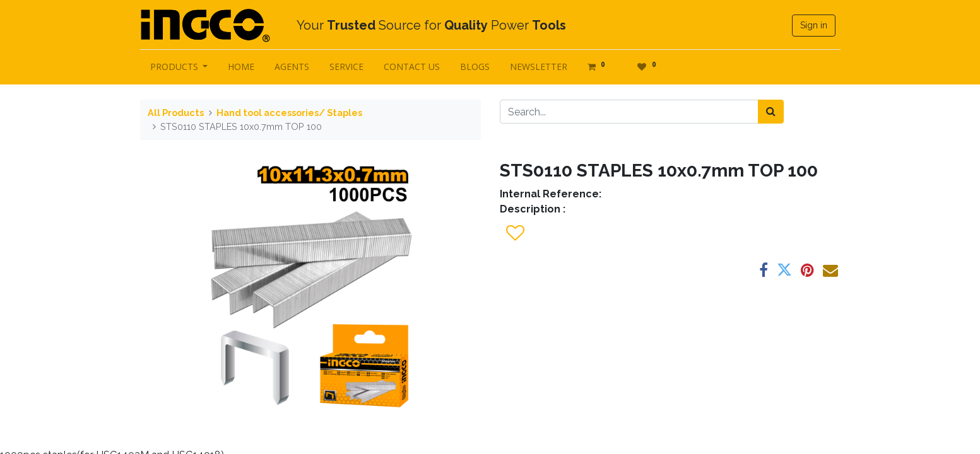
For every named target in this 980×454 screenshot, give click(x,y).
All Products (176, 113)
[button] (515, 233)
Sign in (814, 25)
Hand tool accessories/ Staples (289, 113)
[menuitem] (241, 67)
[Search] (771, 112)
